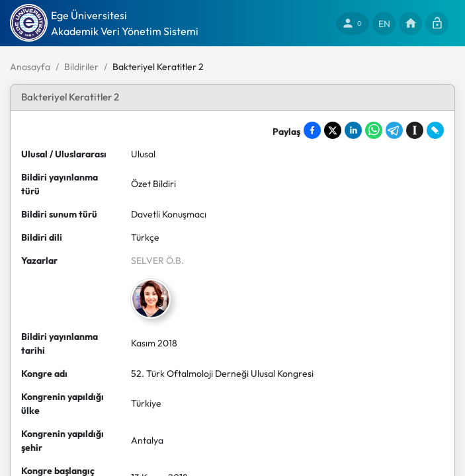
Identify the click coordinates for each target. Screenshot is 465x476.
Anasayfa (30, 67)
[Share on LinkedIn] (353, 130)
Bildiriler (81, 67)
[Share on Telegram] (394, 130)
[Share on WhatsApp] (374, 130)
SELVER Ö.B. (157, 260)
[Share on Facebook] (312, 130)
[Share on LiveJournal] (435, 130)
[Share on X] (333, 130)
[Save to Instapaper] (415, 130)
